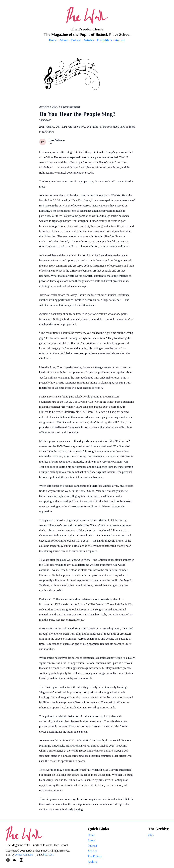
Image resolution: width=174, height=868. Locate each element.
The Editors (104, 40)
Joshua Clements (24, 855)
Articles (89, 40)
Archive (120, 40)
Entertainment (71, 107)
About (64, 40)
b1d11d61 (48, 855)
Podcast (76, 40)
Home (53, 40)
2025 (55, 107)
